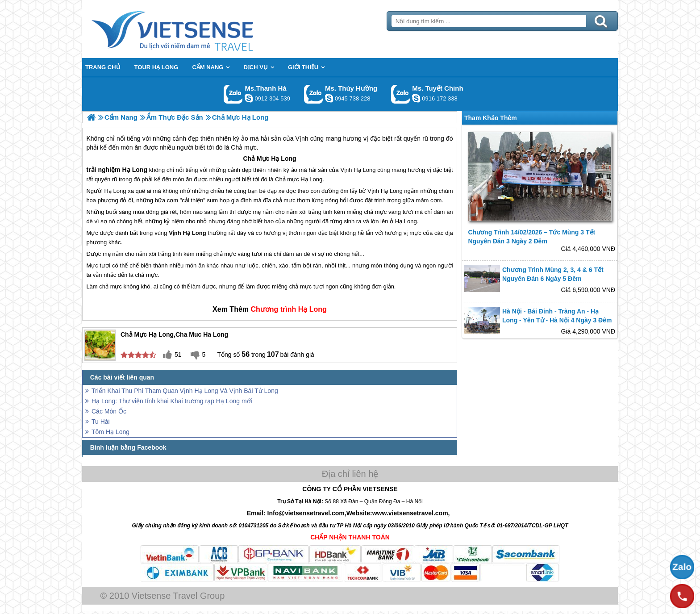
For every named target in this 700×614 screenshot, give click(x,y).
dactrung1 (329, 98)
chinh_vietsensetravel (416, 98)
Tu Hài (101, 422)
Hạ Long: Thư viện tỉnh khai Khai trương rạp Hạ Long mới (172, 401)
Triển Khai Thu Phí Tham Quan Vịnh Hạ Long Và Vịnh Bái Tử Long (185, 391)
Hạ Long (283, 159)
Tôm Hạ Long (110, 432)
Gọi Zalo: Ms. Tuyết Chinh (401, 94)
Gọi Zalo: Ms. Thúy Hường (314, 94)
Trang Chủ (195, 29)
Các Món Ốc (109, 411)
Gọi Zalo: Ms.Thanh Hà (233, 94)
